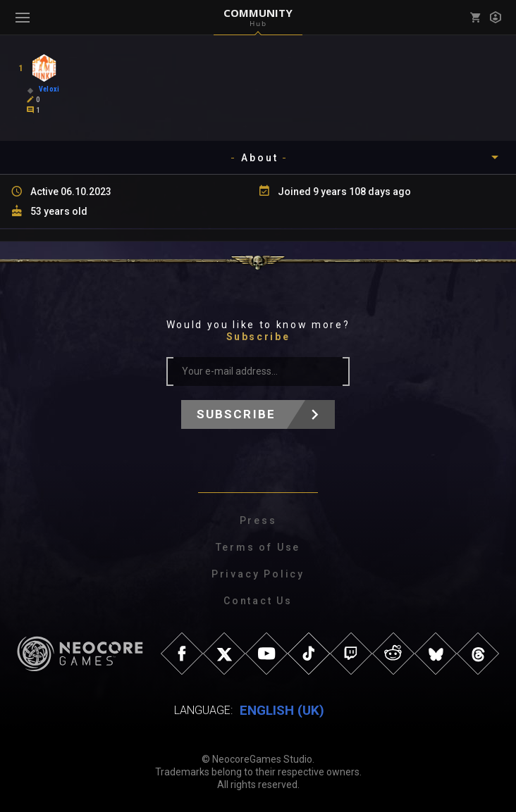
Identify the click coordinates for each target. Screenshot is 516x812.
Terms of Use (258, 547)
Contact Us (258, 601)
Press (258, 520)
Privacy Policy (258, 574)
